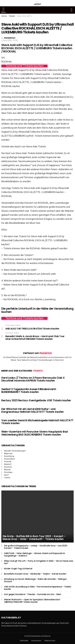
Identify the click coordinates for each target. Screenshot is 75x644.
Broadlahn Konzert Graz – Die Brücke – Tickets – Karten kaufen (35, 574)
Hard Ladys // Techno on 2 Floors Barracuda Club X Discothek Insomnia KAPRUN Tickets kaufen (33, 379)
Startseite (24, 641)
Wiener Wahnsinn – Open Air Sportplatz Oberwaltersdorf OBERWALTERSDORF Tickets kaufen (32, 601)
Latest (38, 3)
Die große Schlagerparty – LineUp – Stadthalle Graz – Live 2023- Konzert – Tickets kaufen (36, 547)
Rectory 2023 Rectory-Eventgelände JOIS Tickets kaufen (36, 400)
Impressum (36, 641)
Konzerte (8, 467)
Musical (7, 470)
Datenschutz (50, 641)
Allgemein (8, 453)
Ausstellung (9, 456)
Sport (6, 475)
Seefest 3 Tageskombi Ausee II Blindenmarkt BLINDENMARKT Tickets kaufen (29, 391)
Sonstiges (8, 472)
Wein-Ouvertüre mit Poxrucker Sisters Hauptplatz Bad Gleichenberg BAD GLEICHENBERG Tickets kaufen (35, 433)
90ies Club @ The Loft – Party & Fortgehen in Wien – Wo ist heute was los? (39, 562)
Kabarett (8, 464)
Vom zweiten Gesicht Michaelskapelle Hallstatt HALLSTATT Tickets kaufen (37, 422)
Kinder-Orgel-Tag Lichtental (18, 569)
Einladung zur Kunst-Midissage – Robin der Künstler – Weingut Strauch (35, 580)
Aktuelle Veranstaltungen (15, 451)
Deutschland (9, 459)
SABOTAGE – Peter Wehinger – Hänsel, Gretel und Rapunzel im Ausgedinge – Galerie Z (35, 554)
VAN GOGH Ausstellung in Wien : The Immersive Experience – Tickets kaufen (38, 588)
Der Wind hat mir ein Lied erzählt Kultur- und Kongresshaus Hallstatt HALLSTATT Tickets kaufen (33, 410)
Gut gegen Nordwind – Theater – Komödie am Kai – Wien (33, 594)
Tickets (38, 371)
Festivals (8, 462)
